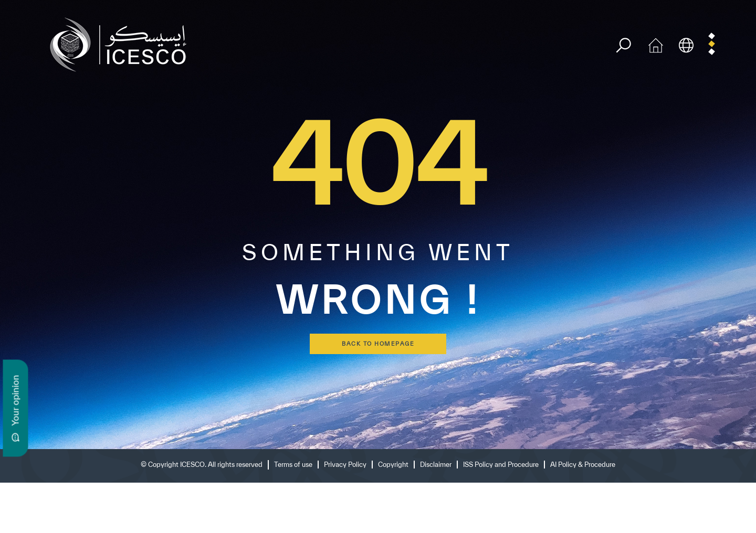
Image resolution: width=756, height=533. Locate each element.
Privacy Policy (345, 465)
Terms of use (293, 465)
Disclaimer (436, 465)
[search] (623, 45)
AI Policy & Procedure (583, 465)
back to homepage (378, 344)
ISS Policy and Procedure (501, 465)
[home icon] (656, 44)
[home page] (122, 44)
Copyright (393, 465)
